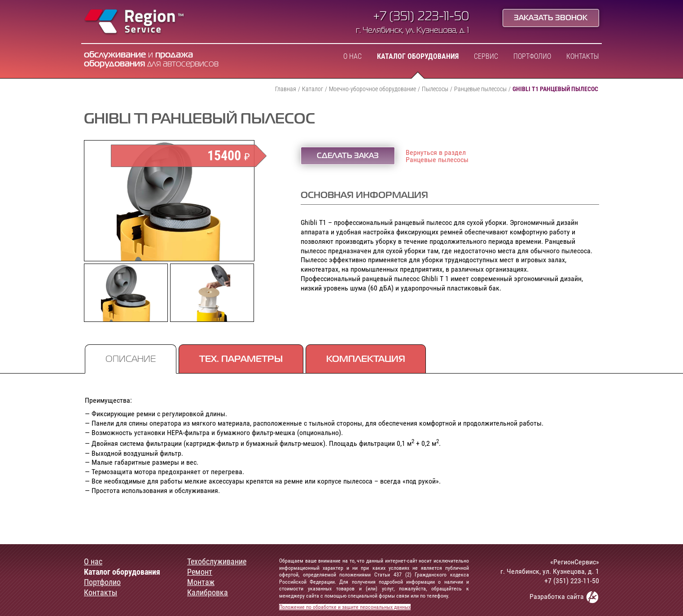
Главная (286, 89)
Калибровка (208, 593)
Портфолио (532, 57)
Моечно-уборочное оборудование (372, 89)
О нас (352, 57)
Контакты (583, 57)
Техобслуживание (217, 562)
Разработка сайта (564, 597)
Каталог (313, 89)
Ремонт (200, 572)
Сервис (486, 57)
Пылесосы (435, 89)
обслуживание (115, 55)
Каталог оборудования (418, 57)
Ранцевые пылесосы (480, 89)
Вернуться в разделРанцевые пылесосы (437, 156)
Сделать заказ (348, 156)
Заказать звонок (551, 18)
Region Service (134, 22)
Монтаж (201, 582)
